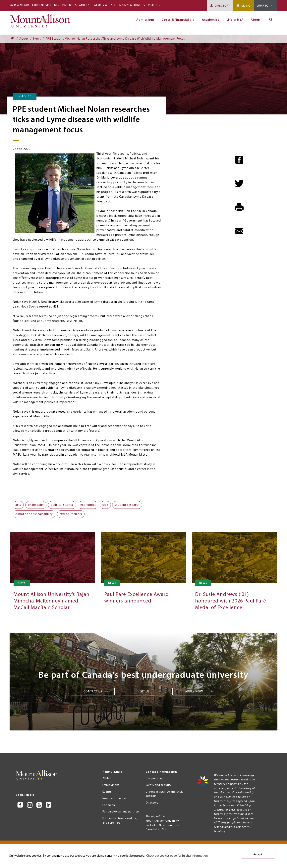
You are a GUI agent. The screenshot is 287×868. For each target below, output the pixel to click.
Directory (222, 6)
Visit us (143, 692)
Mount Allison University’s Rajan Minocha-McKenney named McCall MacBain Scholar (52, 601)
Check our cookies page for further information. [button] (177, 856)
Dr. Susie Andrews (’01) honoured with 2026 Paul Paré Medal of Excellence (231, 601)
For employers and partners (121, 812)
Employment (111, 785)
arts (18, 505)
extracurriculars (71, 514)
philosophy (36, 505)
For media (109, 805)
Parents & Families (76, 5)
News (37, 39)
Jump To (263, 6)
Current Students (46, 5)
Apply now (194, 692)
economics (88, 505)
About (256, 20)
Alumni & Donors (132, 5)
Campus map (154, 778)
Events (107, 792)
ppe (105, 505)
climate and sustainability (34, 514)
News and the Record (117, 798)
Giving (246, 6)
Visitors (154, 5)
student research (127, 505)
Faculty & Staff (104, 5)
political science (62, 505)
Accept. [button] (258, 855)
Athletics (109, 778)
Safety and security (159, 785)
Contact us (93, 692)
